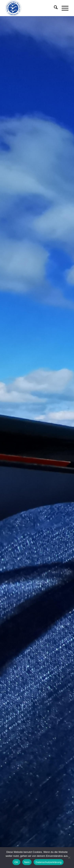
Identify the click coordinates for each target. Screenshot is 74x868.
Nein (27, 862)
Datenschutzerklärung (48, 862)
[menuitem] (54, 8)
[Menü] (63, 8)
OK (16, 862)
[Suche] (54, 8)
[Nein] (69, 858)
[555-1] (31, 8)
